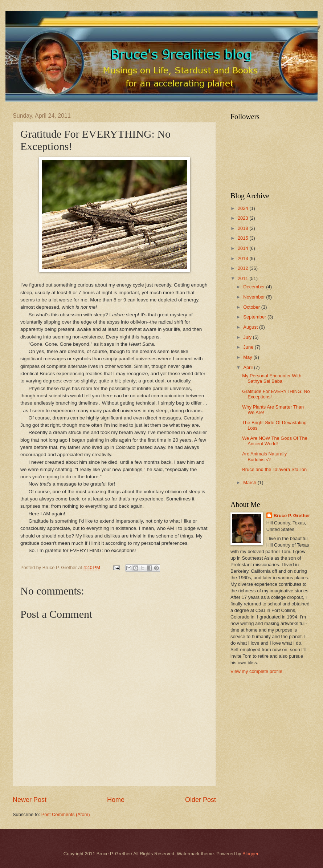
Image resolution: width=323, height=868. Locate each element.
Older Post (201, 800)
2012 (244, 268)
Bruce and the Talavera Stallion (274, 469)
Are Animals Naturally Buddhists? (264, 457)
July (248, 337)
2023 (244, 218)
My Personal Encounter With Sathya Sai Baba (272, 378)
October (252, 307)
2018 (244, 228)
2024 (244, 208)
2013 (244, 258)
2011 (244, 278)
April (248, 367)
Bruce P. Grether (292, 516)
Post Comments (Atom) (66, 814)
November (255, 297)
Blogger (250, 854)
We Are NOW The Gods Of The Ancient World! (275, 441)
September (255, 317)
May (248, 357)
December (255, 287)
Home (116, 800)
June (249, 347)
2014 (244, 248)
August (251, 327)
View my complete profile (256, 671)
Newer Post (30, 800)
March (250, 482)
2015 (244, 238)
